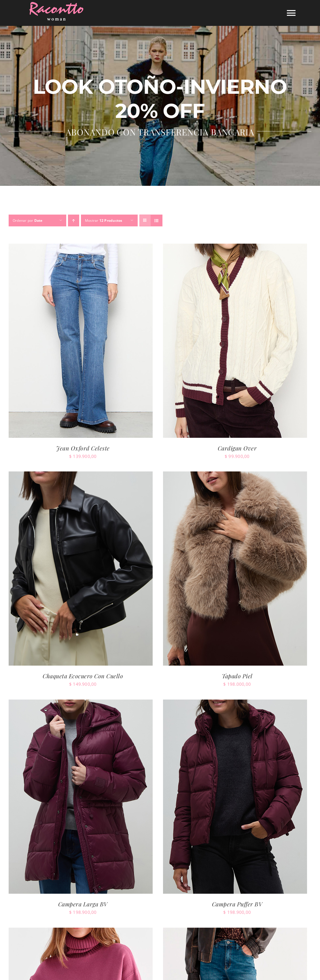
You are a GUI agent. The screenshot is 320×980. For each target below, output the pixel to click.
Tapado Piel (237, 676)
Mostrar (104, 220)
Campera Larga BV (83, 904)
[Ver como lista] (157, 220)
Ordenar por (28, 220)
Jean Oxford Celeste (83, 448)
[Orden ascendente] (74, 220)
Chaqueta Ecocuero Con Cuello (83, 676)
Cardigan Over (237, 448)
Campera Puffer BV (237, 904)
